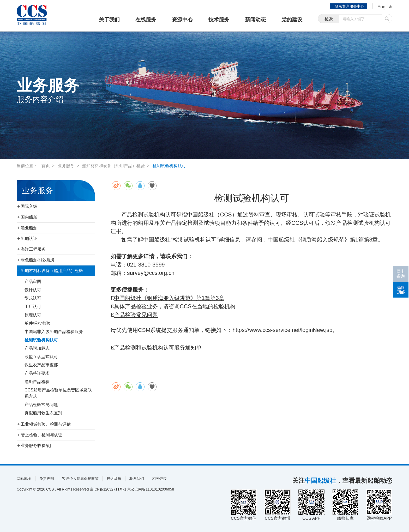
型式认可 (33, 298)
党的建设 (292, 20)
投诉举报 (114, 479)
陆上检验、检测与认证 (41, 435)
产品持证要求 (37, 373)
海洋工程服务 (33, 249)
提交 (387, 19)
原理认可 (33, 315)
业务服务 (66, 166)
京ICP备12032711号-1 (108, 489)
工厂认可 (33, 307)
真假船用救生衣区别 (43, 413)
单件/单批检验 (38, 323)
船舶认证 (29, 238)
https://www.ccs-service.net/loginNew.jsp (282, 330)
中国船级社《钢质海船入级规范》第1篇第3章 (169, 298)
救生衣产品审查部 (41, 365)
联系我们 (137, 479)
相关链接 (159, 479)
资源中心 (182, 20)
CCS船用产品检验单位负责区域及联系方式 (58, 393)
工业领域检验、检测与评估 (46, 424)
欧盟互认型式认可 (41, 357)
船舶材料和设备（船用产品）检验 (113, 166)
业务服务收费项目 (37, 446)
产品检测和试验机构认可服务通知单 (158, 348)
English (385, 7)
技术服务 (219, 20)
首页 (46, 166)
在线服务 (146, 20)
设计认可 (33, 290)
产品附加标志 (37, 348)
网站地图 (24, 479)
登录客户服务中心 (349, 6)
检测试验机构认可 (169, 166)
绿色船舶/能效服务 (38, 260)
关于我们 (109, 20)
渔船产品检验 (37, 382)
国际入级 (29, 206)
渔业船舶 (29, 228)
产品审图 (33, 282)
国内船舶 (29, 217)
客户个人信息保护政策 (80, 479)
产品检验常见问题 (41, 405)
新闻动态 (255, 20)
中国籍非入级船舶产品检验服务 (54, 332)
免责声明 (47, 479)
